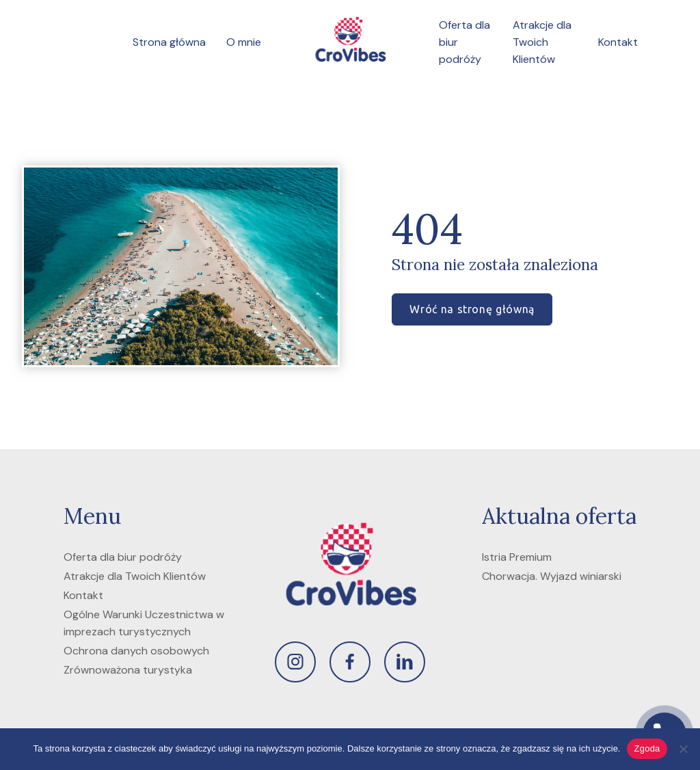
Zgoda (647, 748)
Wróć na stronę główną (472, 309)
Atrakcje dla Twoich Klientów (542, 42)
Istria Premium (517, 557)
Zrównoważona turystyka (128, 670)
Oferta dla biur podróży (123, 557)
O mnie (244, 42)
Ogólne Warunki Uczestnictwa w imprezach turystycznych (144, 623)
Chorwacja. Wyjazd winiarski (552, 576)
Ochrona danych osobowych (136, 651)
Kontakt (618, 42)
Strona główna (169, 42)
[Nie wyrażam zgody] (683, 749)
